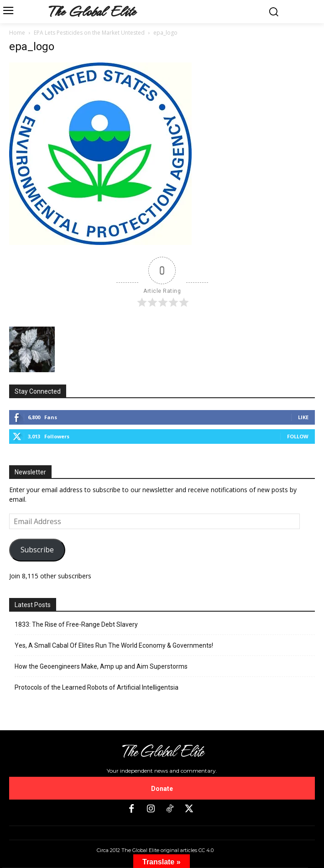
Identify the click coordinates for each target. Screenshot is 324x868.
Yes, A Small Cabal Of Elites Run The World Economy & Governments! (114, 645)
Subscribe (37, 550)
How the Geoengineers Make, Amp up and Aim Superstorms (101, 666)
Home (17, 33)
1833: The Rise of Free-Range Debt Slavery (76, 624)
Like (303, 417)
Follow (298, 436)
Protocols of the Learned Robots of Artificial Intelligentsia (97, 687)
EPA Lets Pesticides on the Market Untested (89, 33)
